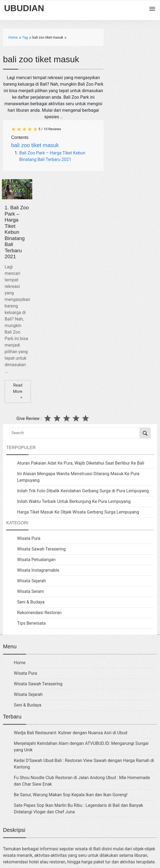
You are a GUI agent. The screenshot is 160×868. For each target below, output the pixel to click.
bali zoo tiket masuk (35, 145)
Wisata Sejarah (31, 581)
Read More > (18, 391)
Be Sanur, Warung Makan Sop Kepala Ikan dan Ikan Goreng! (71, 795)
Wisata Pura (29, 538)
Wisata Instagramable (38, 570)
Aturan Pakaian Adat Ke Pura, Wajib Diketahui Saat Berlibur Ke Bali (81, 463)
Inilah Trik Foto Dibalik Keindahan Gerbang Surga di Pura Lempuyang (83, 491)
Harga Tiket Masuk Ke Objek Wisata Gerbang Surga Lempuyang (78, 512)
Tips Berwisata (31, 623)
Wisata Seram (31, 591)
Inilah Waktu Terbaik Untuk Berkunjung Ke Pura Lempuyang (74, 501)
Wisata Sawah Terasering (41, 549)
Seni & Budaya (31, 602)
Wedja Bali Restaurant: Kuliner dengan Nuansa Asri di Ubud (71, 733)
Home (20, 663)
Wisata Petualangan (36, 560)
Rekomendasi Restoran (39, 613)
